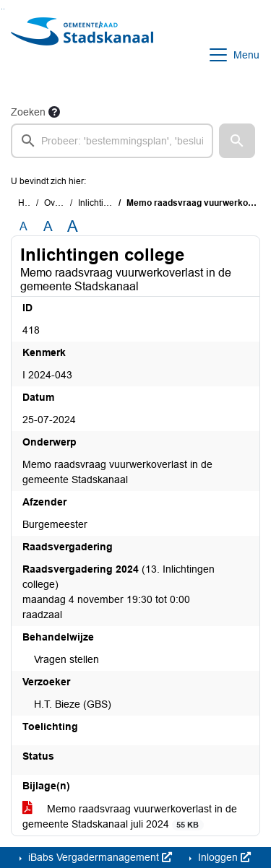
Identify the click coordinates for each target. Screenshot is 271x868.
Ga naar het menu (4, 9)
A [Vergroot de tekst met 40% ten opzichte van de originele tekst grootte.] (73, 227)
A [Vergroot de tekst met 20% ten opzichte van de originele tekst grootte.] (48, 226)
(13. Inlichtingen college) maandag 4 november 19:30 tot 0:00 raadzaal (119, 592)
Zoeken (28, 112)
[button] (237, 141)
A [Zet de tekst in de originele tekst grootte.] (23, 226)
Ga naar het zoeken (2, 9)
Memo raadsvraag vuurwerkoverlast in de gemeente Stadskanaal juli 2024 (130, 817)
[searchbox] (112, 141)
